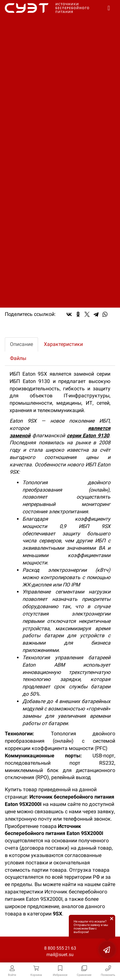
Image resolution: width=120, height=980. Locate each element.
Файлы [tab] (18, 358)
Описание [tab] (21, 344)
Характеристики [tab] (63, 344)
